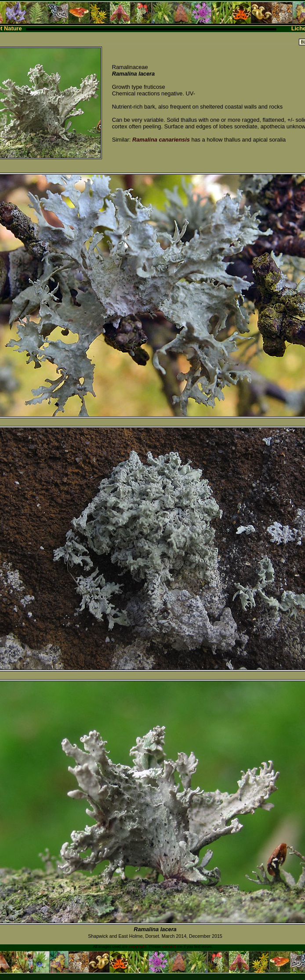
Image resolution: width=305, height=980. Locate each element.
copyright (138, 947)
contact (169, 947)
